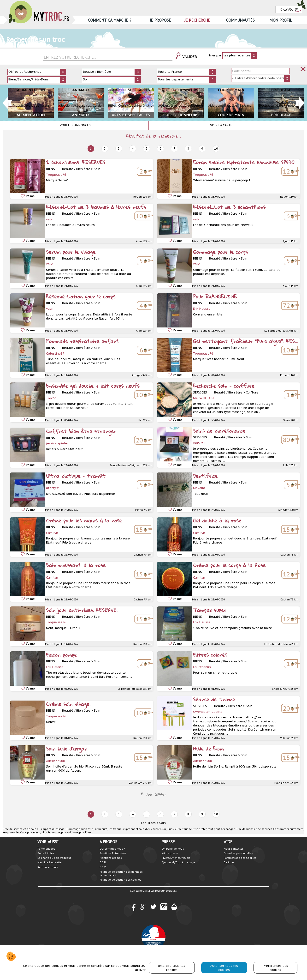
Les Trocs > (150, 823)
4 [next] (133, 148)
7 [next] (174, 148)
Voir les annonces (75, 125)
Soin (162, 823)
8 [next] (188, 148)
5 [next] (147, 148)
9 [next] (202, 148)
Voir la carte (221, 125)
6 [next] (160, 148)
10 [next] (216, 148)
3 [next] (119, 148)
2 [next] (105, 148)
